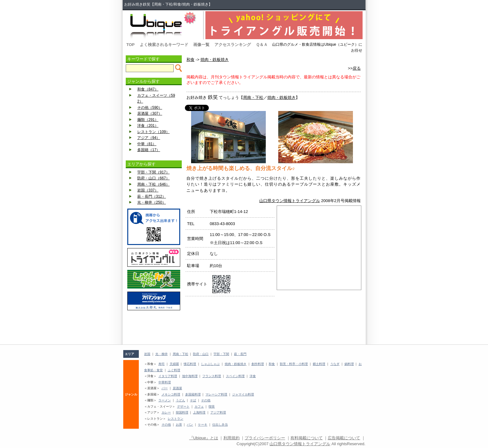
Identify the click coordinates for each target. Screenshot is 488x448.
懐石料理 (190, 364)
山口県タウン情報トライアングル (290, 201)
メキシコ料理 (171, 394)
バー (165, 388)
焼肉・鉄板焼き (215, 60)
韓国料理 (182, 412)
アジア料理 (218, 412)
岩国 (147, 354)
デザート (183, 406)
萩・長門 (240, 354)
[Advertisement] (154, 327)
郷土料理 (319, 364)
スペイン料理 (235, 376)
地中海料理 (190, 376)
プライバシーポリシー (265, 438)
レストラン (176, 419)
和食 (190, 60)
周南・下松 (253, 97)
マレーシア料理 (216, 394)
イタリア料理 (168, 376)
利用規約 (232, 438)
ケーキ (203, 425)
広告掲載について (344, 438)
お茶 (179, 425)
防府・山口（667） (153, 178)
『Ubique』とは (204, 438)
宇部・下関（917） (153, 172)
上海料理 (199, 412)
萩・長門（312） (152, 196)
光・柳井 (162, 354)
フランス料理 (212, 376)
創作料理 (258, 364)
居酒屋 (177, 388)
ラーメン (165, 400)
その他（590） (150, 108)
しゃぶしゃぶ (210, 364)
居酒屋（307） (150, 113)
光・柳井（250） (152, 202)
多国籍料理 (193, 394)
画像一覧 (201, 45)
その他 (206, 400)
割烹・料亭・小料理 (294, 364)
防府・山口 (201, 354)
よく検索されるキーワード (164, 45)
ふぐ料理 (174, 370)
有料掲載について (307, 438)
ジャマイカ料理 (243, 394)
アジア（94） (149, 138)
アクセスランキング (233, 45)
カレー (166, 412)
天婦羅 (174, 364)
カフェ (199, 406)
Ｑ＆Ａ (262, 45)
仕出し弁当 (220, 425)
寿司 (162, 364)
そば (193, 400)
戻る (357, 68)
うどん (181, 400)
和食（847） (148, 89)
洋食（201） (148, 126)
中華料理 (165, 382)
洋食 (253, 376)
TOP (131, 45)
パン (190, 425)
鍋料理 (349, 364)
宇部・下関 (221, 354)
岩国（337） (148, 190)
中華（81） (147, 144)
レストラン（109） (153, 132)
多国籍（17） (149, 150)
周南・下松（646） (153, 184)
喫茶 (212, 406)
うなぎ (335, 364)
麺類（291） (148, 120)
